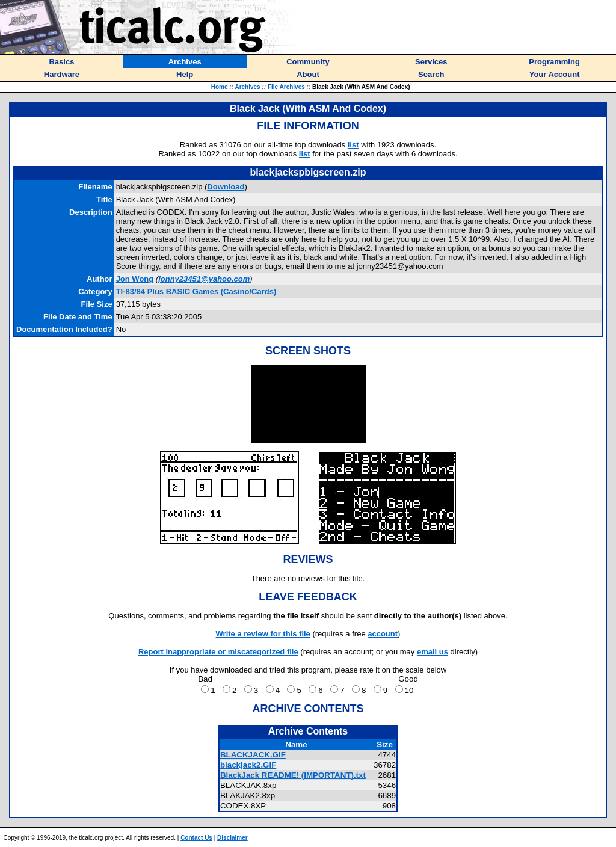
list (353, 145)
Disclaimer (233, 838)
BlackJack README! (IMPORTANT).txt (293, 775)
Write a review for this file (263, 634)
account (383, 634)
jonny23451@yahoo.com (204, 279)
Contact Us (196, 838)
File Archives (286, 87)
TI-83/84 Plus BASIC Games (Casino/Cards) (196, 291)
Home (220, 87)
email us (433, 652)
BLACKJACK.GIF (253, 755)
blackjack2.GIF (248, 765)
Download (226, 187)
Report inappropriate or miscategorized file (218, 652)
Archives (247, 87)
